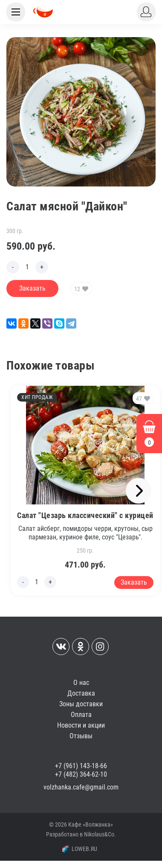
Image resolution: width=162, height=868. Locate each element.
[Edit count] (27, 267)
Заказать (32, 288)
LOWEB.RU (80, 849)
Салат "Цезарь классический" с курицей (85, 515)
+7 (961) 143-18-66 (81, 766)
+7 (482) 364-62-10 (81, 774)
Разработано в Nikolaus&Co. (81, 834)
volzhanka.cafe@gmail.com (81, 787)
